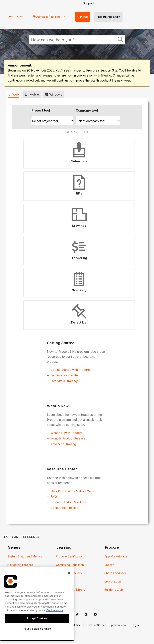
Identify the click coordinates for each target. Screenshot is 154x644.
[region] (37, 604)
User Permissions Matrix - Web (72, 491)
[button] (120, 40)
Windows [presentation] (56, 94)
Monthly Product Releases (69, 438)
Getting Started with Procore (70, 370)
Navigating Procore (20, 565)
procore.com (16, 16)
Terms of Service (96, 625)
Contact (83, 17)
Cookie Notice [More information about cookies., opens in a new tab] (55, 610)
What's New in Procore (67, 433)
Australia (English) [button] (48, 17)
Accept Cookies (37, 618)
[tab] (13, 94)
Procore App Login (108, 17)
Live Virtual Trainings (65, 381)
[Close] (69, 573)
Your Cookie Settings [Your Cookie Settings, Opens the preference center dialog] (37, 629)
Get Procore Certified (65, 375)
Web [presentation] (16, 94)
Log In (135, 625)
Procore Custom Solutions (69, 502)
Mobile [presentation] (34, 94)
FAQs (54, 496)
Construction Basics (64, 508)
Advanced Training (63, 444)
